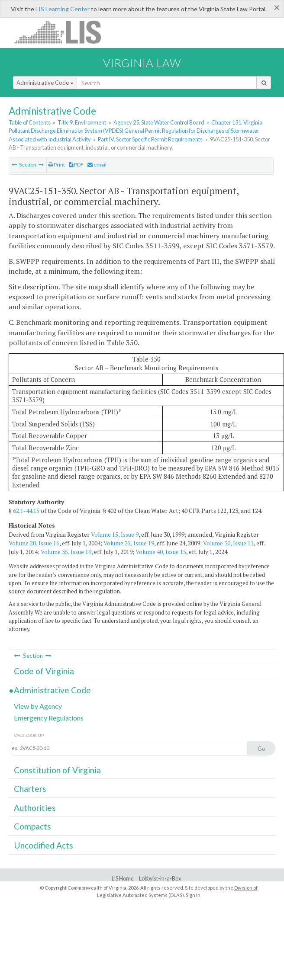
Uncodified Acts (44, 845)
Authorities (35, 808)
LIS (63, 32)
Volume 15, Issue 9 (115, 535)
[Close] (277, 7)
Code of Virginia (44, 671)
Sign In (193, 895)
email (97, 165)
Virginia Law (142, 63)
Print (56, 165)
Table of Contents (30, 122)
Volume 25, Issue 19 (129, 543)
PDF (76, 165)
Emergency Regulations (49, 718)
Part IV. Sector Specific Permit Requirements (150, 139)
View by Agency (38, 706)
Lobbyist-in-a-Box (160, 879)
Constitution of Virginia (57, 770)
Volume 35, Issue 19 (66, 552)
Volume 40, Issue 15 (161, 552)
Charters (30, 789)
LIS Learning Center (63, 9)
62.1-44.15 (26, 511)
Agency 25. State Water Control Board (159, 122)
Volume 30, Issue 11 (228, 543)
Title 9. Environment (82, 122)
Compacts (32, 826)
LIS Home (123, 879)
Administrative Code (45, 83)
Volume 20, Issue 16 (34, 543)
